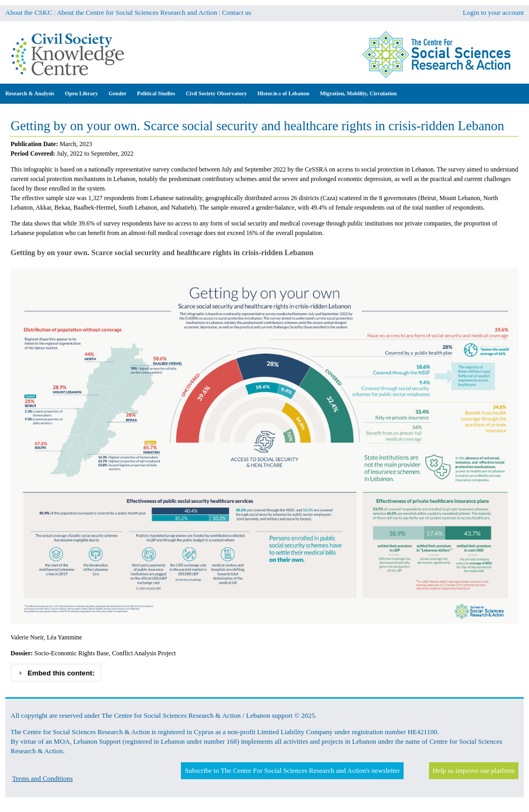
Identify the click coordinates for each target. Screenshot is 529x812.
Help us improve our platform (474, 770)
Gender (117, 93)
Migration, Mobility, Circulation (358, 93)
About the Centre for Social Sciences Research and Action (137, 12)
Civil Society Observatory (216, 93)
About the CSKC (29, 12)
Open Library (82, 93)
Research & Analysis (30, 93)
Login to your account (493, 12)
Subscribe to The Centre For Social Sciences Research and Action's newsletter (292, 770)
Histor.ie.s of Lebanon (284, 93)
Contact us (237, 12)
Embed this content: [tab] (56, 673)
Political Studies (156, 93)
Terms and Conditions (43, 778)
